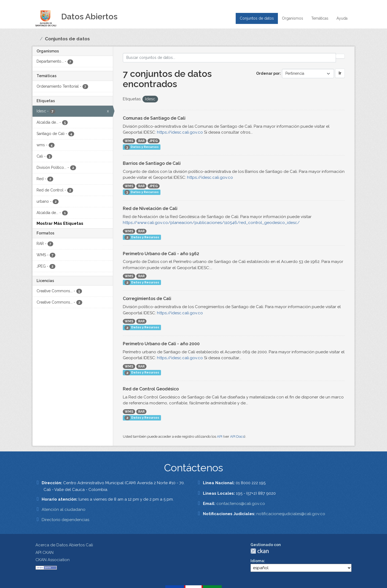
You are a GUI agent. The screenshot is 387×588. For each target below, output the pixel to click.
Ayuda (342, 18)
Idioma (257, 561)
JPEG (154, 141)
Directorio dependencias (65, 520)
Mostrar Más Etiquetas (60, 223)
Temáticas (320, 18)
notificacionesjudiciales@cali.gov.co (291, 514)
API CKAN (44, 553)
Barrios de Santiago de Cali (152, 163)
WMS (129, 141)
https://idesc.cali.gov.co (180, 132)
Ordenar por (268, 73)
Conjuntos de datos (257, 18)
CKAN (260, 551)
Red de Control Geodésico (151, 389)
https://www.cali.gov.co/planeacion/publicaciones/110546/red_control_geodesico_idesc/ (211, 223)
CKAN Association (53, 560)
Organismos (293, 18)
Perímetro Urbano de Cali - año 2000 (161, 344)
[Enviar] (340, 56)
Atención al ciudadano (64, 509)
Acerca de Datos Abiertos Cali (64, 545)
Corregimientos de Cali (147, 299)
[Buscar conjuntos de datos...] (230, 58)
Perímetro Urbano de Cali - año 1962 (161, 254)
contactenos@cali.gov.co (241, 504)
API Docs (237, 436)
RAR (141, 141)
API (220, 436)
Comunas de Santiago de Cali (154, 118)
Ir (340, 73)
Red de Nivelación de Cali (150, 209)
